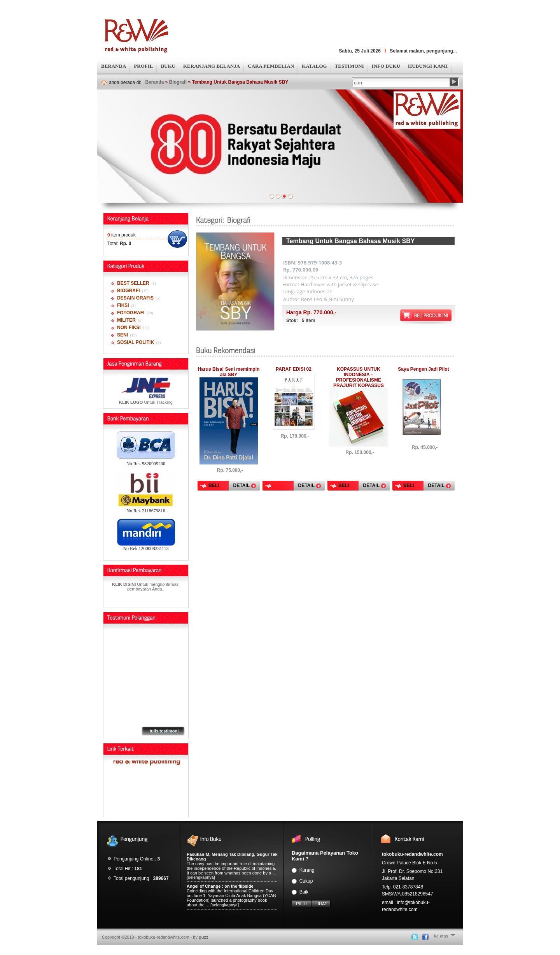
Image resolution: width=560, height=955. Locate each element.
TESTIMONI (349, 66)
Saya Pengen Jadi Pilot (423, 369)
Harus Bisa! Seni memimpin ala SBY (229, 372)
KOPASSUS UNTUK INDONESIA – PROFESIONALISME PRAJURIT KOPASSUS (359, 377)
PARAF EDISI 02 (294, 369)
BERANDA (114, 66)
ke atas (441, 936)
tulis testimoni (164, 731)
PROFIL (143, 66)
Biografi (178, 82)
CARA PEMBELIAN (271, 66)
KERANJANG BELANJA (212, 66)
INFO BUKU (386, 66)
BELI (214, 485)
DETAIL (241, 485)
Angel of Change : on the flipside (220, 886)
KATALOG (314, 66)
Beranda (154, 82)
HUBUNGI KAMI (428, 66)
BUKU (168, 66)
